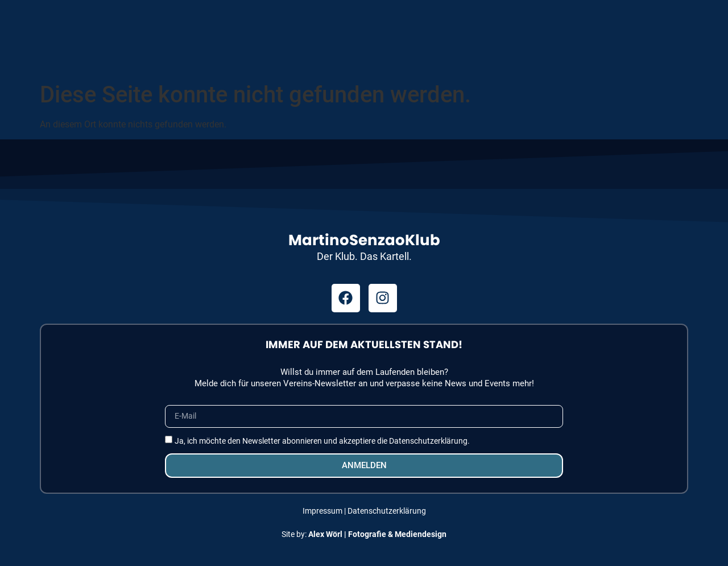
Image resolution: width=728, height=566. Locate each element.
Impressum (322, 511)
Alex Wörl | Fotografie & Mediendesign (377, 534)
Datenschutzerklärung (387, 511)
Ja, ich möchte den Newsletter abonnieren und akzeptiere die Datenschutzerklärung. (322, 440)
